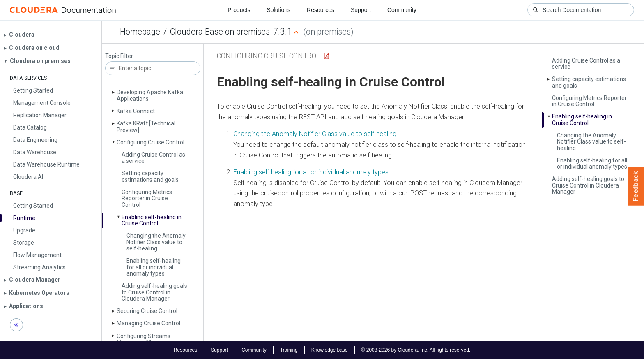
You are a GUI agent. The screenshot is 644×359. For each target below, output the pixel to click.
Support (361, 10)
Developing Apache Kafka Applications (150, 95)
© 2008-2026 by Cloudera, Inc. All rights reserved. (416, 350)
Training (289, 350)
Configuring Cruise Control (151, 142)
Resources (321, 10)
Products (239, 10)
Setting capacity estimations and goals (150, 176)
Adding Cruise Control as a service (153, 158)
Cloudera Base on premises (220, 32)
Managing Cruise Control (148, 323)
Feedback (636, 186)
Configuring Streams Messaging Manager (144, 339)
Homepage (140, 32)
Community (402, 10)
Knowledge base (330, 350)
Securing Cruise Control (147, 311)
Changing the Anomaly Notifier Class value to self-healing (156, 242)
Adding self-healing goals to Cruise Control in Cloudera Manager (154, 292)
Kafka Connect (136, 111)
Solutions (278, 10)
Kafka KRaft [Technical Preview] (146, 126)
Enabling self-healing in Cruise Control (152, 220)
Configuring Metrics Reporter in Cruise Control (147, 198)
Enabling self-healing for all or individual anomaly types (154, 267)
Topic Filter (119, 56)
